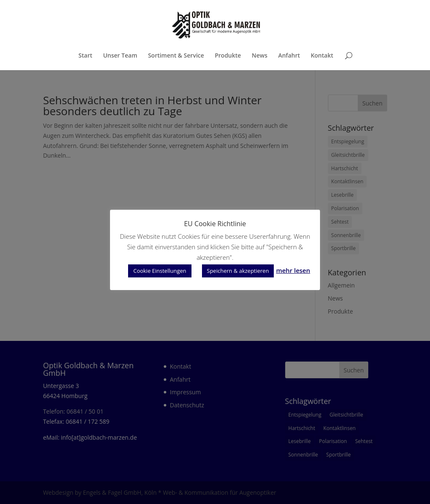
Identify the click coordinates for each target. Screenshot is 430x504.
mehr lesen (293, 270)
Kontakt (322, 56)
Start (85, 56)
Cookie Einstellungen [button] (160, 271)
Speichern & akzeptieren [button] (238, 271)
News (260, 56)
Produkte (228, 56)
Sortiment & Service (176, 56)
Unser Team (120, 56)
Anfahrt (289, 56)
